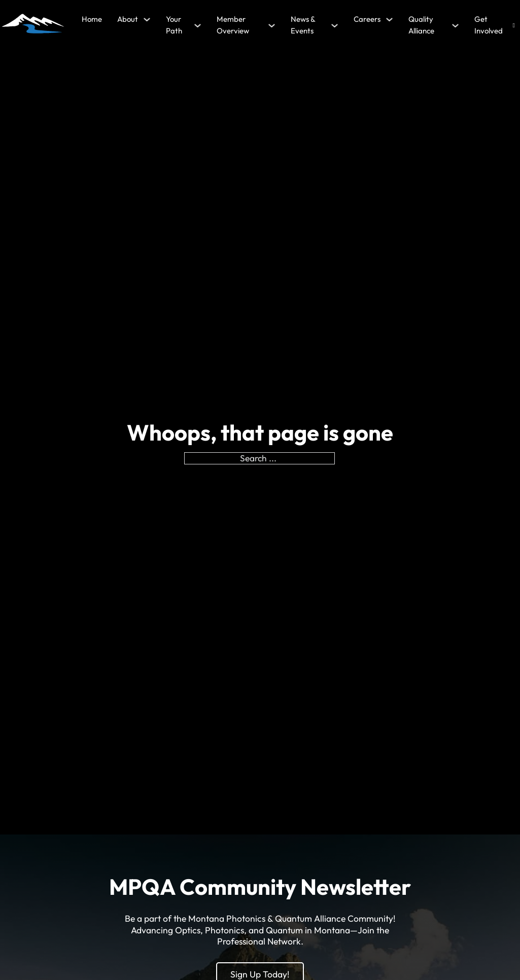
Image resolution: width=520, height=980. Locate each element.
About (128, 19)
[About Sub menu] (147, 20)
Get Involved (489, 25)
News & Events (303, 25)
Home (92, 19)
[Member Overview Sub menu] (272, 26)
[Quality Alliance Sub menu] (455, 26)
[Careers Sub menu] (389, 20)
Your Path (174, 25)
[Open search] (514, 25)
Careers (367, 19)
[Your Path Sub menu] (198, 26)
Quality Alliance (421, 25)
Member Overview (233, 25)
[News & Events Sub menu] (335, 26)
